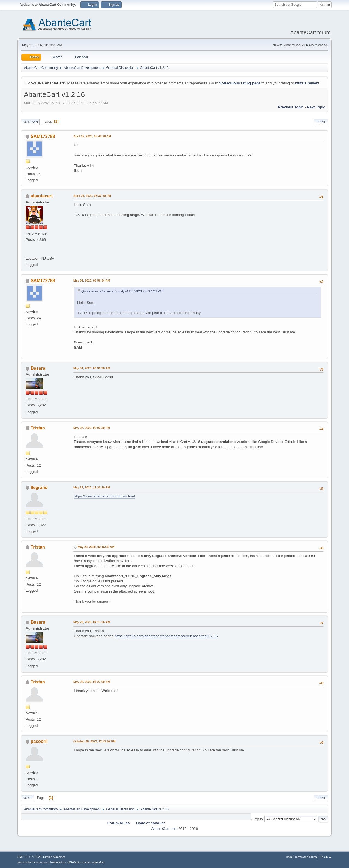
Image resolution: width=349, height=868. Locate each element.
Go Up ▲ (325, 857)
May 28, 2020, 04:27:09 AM (92, 682)
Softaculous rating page (240, 83)
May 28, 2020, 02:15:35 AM (96, 547)
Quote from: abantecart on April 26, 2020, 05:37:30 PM (122, 291)
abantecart (42, 196)
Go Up (28, 798)
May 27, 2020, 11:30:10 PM (92, 487)
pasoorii (39, 741)
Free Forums (40, 862)
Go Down (30, 122)
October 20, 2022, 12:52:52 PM (94, 741)
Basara (38, 368)
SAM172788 (43, 136)
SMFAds (22, 862)
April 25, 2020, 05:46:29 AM (92, 136)
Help (289, 857)
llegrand (39, 488)
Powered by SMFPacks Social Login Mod (77, 862)
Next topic (316, 107)
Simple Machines (54, 857)
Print (321, 122)
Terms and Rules (306, 857)
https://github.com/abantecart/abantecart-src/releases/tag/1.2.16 (166, 636)
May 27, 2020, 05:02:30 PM (92, 428)
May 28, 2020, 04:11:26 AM (92, 622)
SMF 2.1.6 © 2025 (29, 857)
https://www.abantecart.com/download (104, 496)
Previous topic (291, 107)
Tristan (38, 428)
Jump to (257, 819)
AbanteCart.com (164, 829)
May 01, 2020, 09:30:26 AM (92, 368)
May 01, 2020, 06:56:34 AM (92, 280)
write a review (307, 83)
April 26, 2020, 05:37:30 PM (92, 196)
